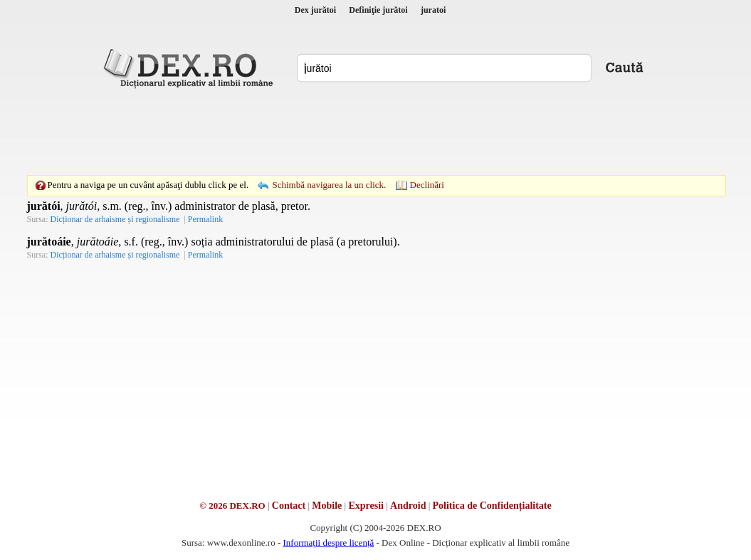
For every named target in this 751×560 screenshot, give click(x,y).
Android (408, 506)
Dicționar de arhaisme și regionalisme (115, 219)
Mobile (327, 506)
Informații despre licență (328, 543)
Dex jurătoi (315, 10)
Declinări (427, 185)
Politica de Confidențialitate (492, 506)
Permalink (205, 219)
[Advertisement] (376, 132)
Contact (289, 506)
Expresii (366, 506)
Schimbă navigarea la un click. (329, 185)
